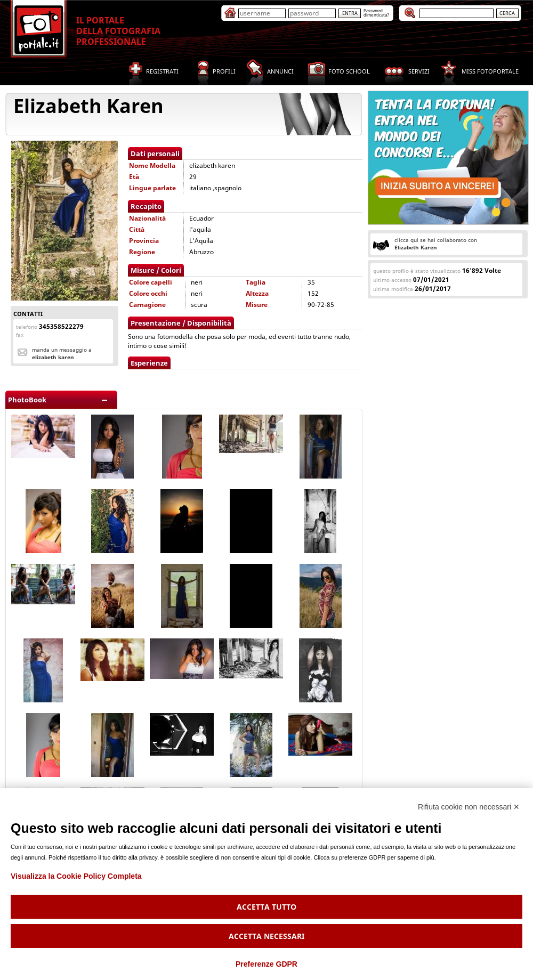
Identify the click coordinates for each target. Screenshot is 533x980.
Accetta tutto (266, 907)
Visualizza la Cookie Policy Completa (76, 876)
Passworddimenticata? (376, 13)
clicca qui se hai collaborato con (436, 244)
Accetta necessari (266, 936)
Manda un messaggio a (62, 353)
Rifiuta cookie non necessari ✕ (469, 807)
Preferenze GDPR (266, 964)
